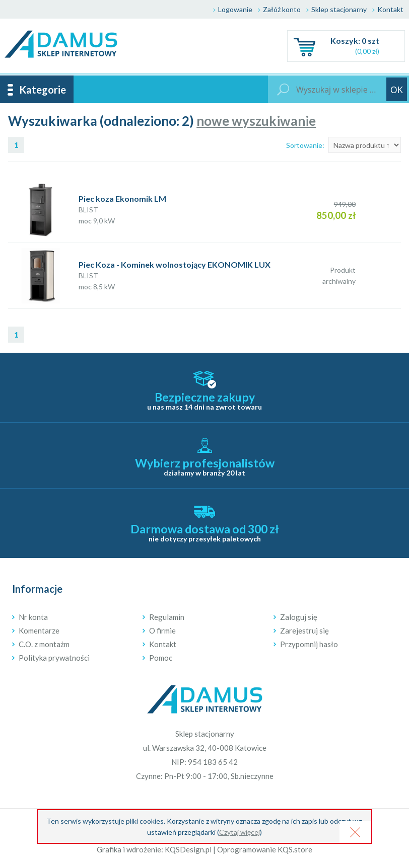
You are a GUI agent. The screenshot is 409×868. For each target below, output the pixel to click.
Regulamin (167, 617)
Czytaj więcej (240, 832)
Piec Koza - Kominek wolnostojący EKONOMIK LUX (175, 264)
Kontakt (390, 9)
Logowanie (235, 9)
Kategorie (43, 90)
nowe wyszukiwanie (256, 121)
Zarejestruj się (304, 630)
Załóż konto (282, 9)
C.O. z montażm (44, 644)
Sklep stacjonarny (339, 9)
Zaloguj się (299, 617)
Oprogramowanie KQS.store (265, 849)
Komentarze (39, 630)
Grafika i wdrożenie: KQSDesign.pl (154, 849)
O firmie (162, 630)
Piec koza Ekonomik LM (122, 199)
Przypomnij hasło (309, 644)
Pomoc (161, 658)
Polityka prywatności (54, 658)
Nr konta (33, 617)
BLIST (88, 210)
